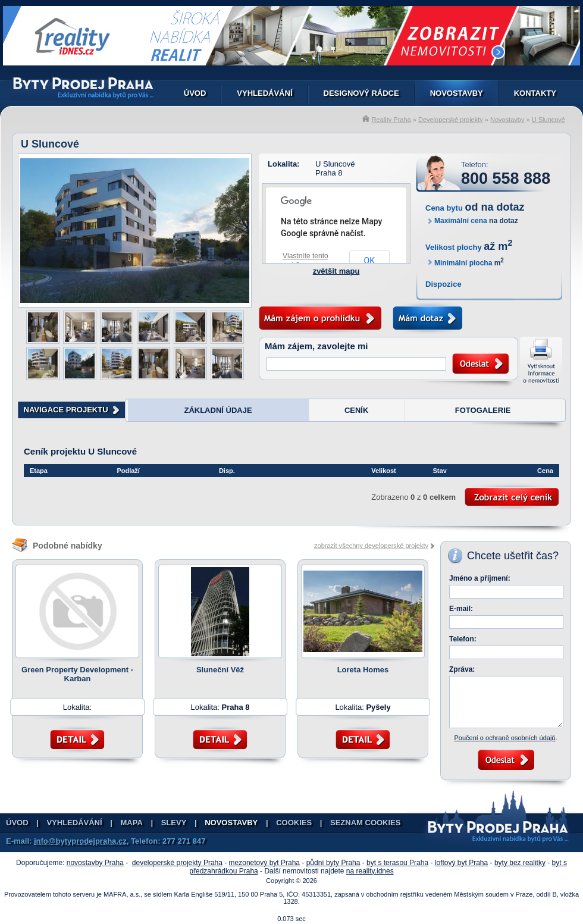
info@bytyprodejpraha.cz (80, 841)
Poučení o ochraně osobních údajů (504, 738)
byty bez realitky (520, 863)
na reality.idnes (370, 871)
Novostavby (457, 93)
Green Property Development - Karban (77, 674)
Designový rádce (361, 93)
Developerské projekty (451, 120)
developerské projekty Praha (177, 863)
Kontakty (535, 93)
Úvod (195, 93)
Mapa (132, 823)
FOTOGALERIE (483, 410)
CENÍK (356, 410)
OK (369, 261)
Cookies (294, 823)
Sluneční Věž (220, 670)
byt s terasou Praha (397, 863)
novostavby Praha (95, 863)
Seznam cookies (365, 823)
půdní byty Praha (333, 863)
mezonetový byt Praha (264, 863)
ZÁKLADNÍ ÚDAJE (218, 410)
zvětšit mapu (336, 271)
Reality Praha (391, 120)
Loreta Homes (363, 670)
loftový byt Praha (461, 863)
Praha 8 (329, 173)
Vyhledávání (264, 93)
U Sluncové (548, 120)
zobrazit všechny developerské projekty (371, 546)
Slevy (174, 823)
